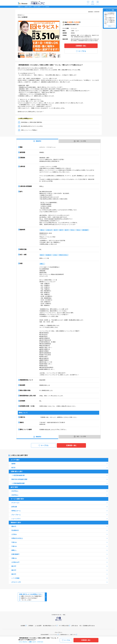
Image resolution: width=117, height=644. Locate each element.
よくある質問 (38, 626)
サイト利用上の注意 (64, 626)
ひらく (110, 26)
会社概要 (23, 626)
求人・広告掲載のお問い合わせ (87, 626)
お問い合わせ (75, 626)
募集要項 (37, 141)
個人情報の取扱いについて (50, 626)
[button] (37, 52)
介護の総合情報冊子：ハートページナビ (49, 635)
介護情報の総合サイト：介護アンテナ (68, 635)
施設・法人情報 (80, 141)
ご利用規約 (30, 626)
